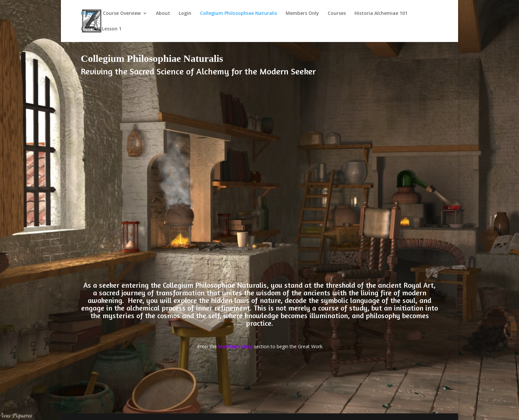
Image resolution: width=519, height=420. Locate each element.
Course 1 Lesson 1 (101, 29)
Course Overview (122, 14)
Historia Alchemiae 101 (381, 14)
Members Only (302, 14)
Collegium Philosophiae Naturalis (238, 14)
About (163, 14)
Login (185, 14)
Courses (337, 14)
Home (88, 14)
